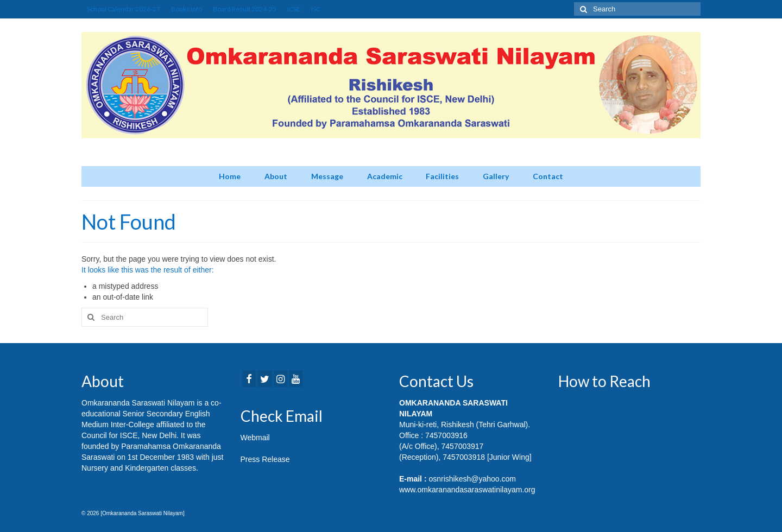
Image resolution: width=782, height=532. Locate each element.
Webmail (255, 438)
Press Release (265, 459)
